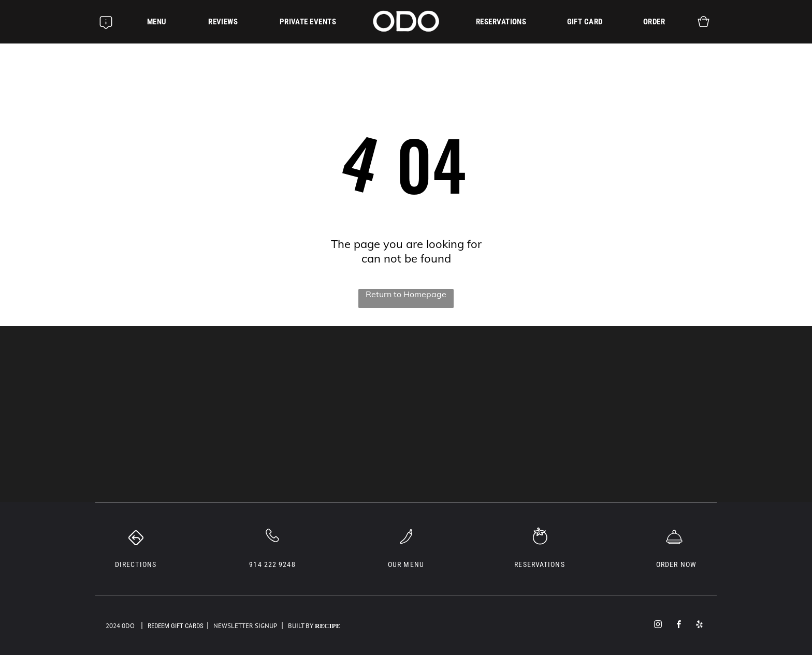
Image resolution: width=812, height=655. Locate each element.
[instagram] (658, 625)
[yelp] (699, 625)
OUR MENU (406, 564)
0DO (128, 626)
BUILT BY (298, 626)
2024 (113, 626)
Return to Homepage (406, 294)
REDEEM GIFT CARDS (176, 626)
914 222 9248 (272, 564)
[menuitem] (157, 22)
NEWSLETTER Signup (245, 626)
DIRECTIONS (136, 564)
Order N (671, 564)
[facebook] (679, 625)
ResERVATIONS (539, 564)
